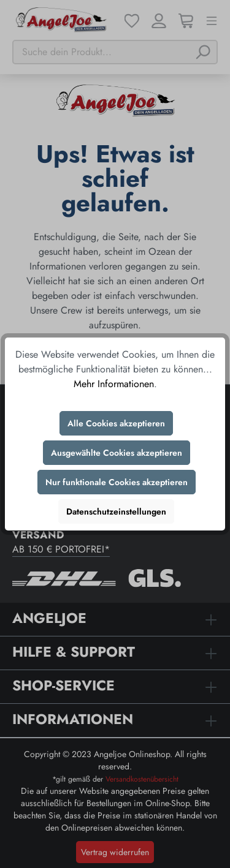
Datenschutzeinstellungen (116, 511)
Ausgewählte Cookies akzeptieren (117, 453)
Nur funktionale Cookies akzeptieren (117, 482)
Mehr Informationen (114, 384)
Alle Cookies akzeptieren (116, 423)
